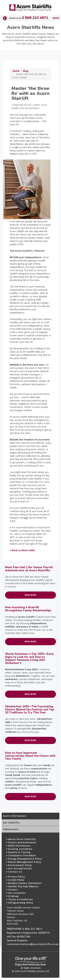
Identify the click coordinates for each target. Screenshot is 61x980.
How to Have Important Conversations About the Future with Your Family (30, 756)
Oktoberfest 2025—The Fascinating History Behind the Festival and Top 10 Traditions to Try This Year (30, 709)
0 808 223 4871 (35, 18)
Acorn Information (15, 816)
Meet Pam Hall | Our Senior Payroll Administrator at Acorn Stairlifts (29, 569)
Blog (26, 71)
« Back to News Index (22, 550)
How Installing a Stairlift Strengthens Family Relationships (28, 609)
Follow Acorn (11, 829)
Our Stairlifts (11, 823)
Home (16, 71)
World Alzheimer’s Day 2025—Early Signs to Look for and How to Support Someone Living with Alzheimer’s (29, 658)
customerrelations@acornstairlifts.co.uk (33, 944)
